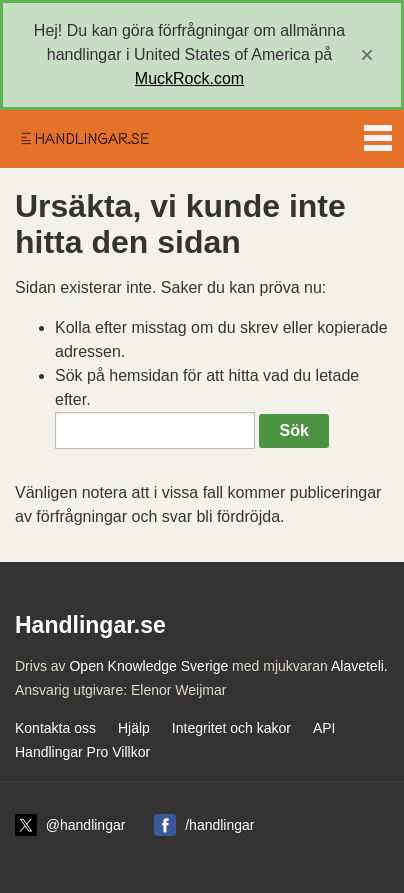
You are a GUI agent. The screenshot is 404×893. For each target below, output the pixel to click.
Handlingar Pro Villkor (82, 752)
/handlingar (219, 825)
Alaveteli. (359, 666)
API (324, 728)
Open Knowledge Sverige (148, 666)
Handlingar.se (84, 139)
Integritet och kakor (231, 728)
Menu (378, 134)
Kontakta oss (55, 728)
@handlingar (86, 825)
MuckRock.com (189, 78)
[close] (367, 55)
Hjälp (134, 728)
